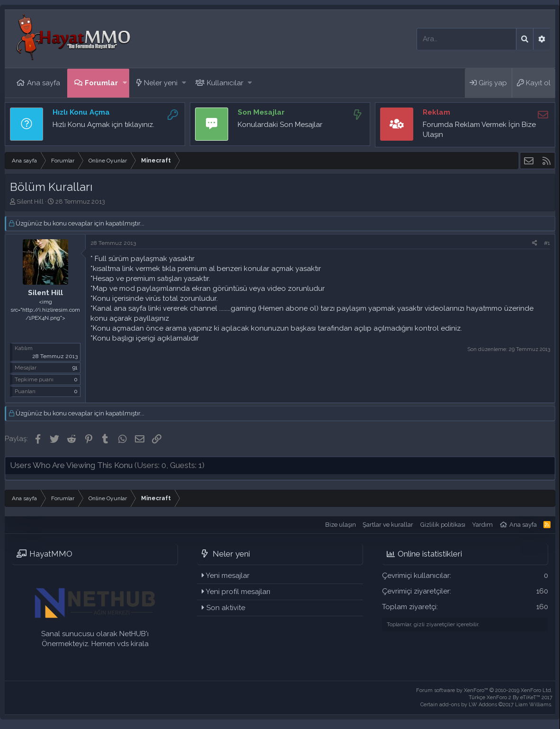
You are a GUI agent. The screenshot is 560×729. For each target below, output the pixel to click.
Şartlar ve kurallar (388, 525)
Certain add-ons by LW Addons (486, 705)
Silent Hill (30, 202)
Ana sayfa (44, 83)
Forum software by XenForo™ (484, 690)
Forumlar (101, 83)
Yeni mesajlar (228, 576)
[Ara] (467, 39)
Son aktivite (226, 608)
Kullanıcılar (225, 83)
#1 (547, 243)
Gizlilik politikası (443, 525)
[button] (125, 83)
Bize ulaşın (341, 525)
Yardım (482, 525)
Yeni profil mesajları (238, 592)
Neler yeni (161, 83)
